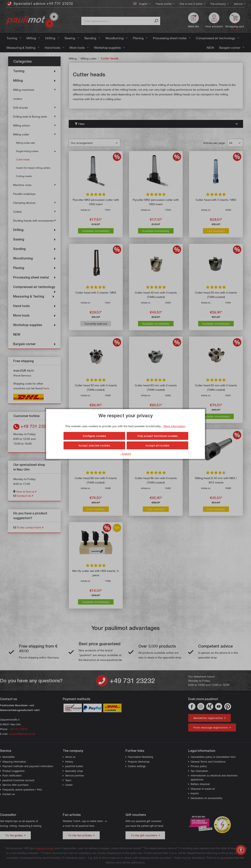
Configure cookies (94, 436)
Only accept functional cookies (157, 436)
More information (174, 426)
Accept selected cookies (94, 445)
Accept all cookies (157, 445)
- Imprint (126, 454)
